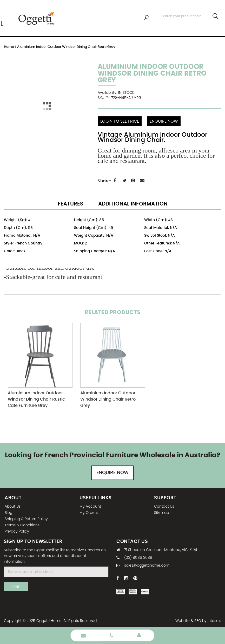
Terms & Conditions (22, 525)
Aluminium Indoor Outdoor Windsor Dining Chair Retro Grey (108, 399)
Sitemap (161, 512)
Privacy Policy (17, 531)
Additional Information (133, 203)
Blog (8, 512)
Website (183, 620)
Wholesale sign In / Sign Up (148, 18)
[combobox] (191, 16)
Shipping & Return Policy (26, 518)
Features (70, 203)
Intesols (214, 620)
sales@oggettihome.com (147, 565)
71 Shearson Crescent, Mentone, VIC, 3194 (161, 549)
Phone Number (111, 635)
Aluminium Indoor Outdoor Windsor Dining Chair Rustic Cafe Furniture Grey (36, 399)
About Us (13, 506)
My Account (90, 506)
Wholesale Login (139, 635)
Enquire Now (112, 472)
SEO (198, 620)
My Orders (89, 512)
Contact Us (164, 506)
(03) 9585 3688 (138, 557)
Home (9, 47)
